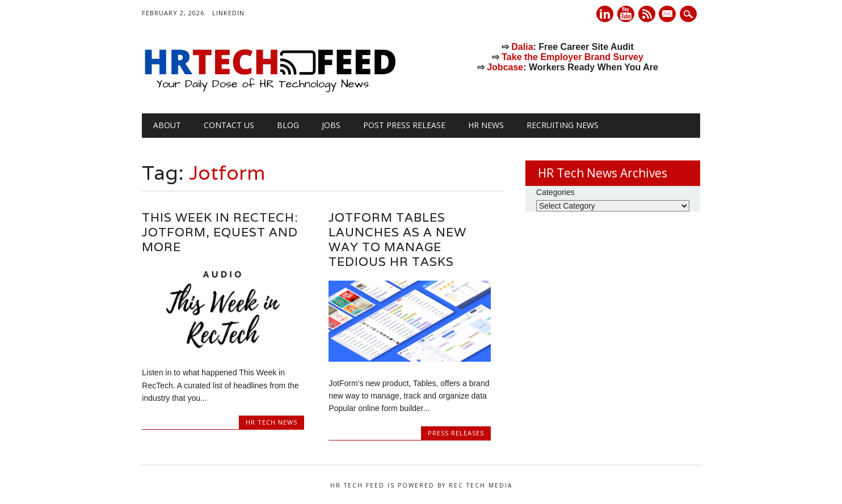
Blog (288, 125)
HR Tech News (271, 422)
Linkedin (605, 14)
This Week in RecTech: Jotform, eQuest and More (220, 232)
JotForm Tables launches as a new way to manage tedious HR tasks (397, 240)
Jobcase (505, 67)
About (167, 125)
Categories (555, 192)
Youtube (626, 14)
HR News (486, 125)
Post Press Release (404, 125)
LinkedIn (228, 13)
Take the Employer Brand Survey (572, 57)
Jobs (331, 125)
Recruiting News (563, 125)
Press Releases (456, 433)
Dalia (522, 47)
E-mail (669, 15)
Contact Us (229, 125)
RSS (647, 14)
